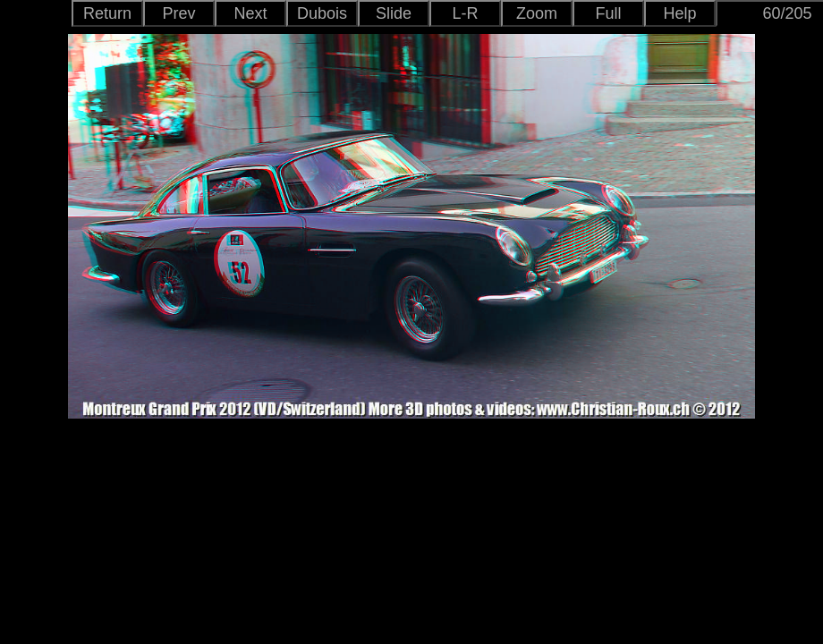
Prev (178, 13)
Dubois (322, 13)
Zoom (537, 13)
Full (608, 13)
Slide (394, 13)
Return (107, 13)
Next (250, 13)
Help (679, 13)
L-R (465, 13)
